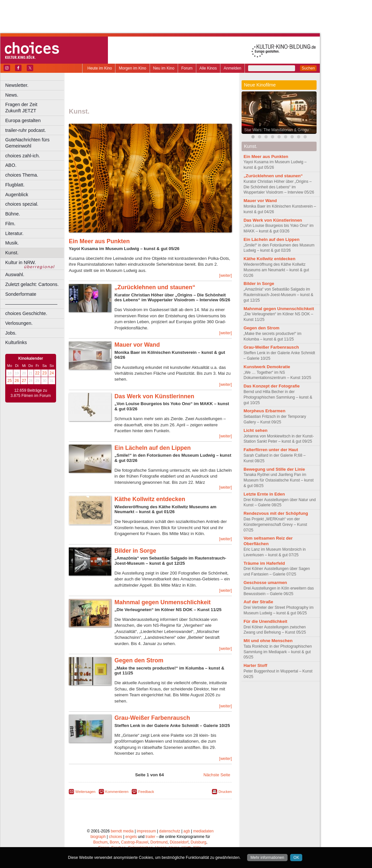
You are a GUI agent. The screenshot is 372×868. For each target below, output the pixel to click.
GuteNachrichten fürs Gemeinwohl (27, 143)
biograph (98, 837)
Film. (10, 224)
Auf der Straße (258, 602)
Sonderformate (21, 294)
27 (24, 381)
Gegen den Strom (139, 660)
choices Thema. (22, 175)
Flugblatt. (15, 185)
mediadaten (203, 831)
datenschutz (170, 831)
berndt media (122, 831)
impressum (147, 831)
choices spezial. (22, 204)
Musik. (12, 243)
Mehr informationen (267, 858)
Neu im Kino (164, 68)
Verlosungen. (19, 323)
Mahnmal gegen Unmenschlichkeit (163, 602)
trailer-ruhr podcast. (26, 130)
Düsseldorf (179, 842)
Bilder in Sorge (135, 551)
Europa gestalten (23, 120)
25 (10, 381)
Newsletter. (17, 85)
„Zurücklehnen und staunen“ (155, 287)
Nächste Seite (217, 775)
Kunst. (12, 253)
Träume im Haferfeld (264, 563)
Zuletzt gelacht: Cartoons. (32, 284)
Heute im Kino (100, 68)
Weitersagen (85, 792)
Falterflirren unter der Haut (271, 450)
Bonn (114, 842)
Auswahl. (15, 275)
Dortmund (159, 842)
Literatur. (14, 233)
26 (17, 381)
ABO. (11, 165)
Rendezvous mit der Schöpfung (276, 513)
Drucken (225, 792)
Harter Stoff (255, 665)
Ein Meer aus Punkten (99, 241)
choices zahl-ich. (22, 156)
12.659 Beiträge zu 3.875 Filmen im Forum (30, 393)
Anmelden (232, 68)
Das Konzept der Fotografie (272, 386)
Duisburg (199, 842)
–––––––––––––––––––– (31, 304)
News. (12, 95)
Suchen (308, 68)
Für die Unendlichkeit (265, 621)
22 (37, 373)
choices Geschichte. (26, 313)
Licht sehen (255, 430)
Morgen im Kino (132, 68)
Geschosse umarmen (265, 583)
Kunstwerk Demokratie (267, 367)
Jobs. (11, 333)
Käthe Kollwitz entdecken (150, 499)
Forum (187, 68)
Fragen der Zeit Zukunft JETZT (35, 108)
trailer (150, 837)
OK (296, 858)
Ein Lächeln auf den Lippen (153, 448)
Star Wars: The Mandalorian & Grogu (276, 130)
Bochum (100, 842)
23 (45, 373)
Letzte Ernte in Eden (264, 494)
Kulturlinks (16, 342)
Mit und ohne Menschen (268, 641)
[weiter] (225, 276)
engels (131, 837)
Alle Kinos (208, 68)
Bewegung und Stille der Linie (274, 469)
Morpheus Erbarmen (264, 411)
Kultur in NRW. (21, 262)
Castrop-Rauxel (134, 842)
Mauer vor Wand (137, 345)
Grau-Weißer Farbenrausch (152, 718)
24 (52, 373)
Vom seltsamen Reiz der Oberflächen (268, 541)
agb (187, 831)
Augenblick (17, 195)
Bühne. (13, 214)
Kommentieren (117, 792)
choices (116, 837)
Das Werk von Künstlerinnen (154, 396)
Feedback (146, 792)
